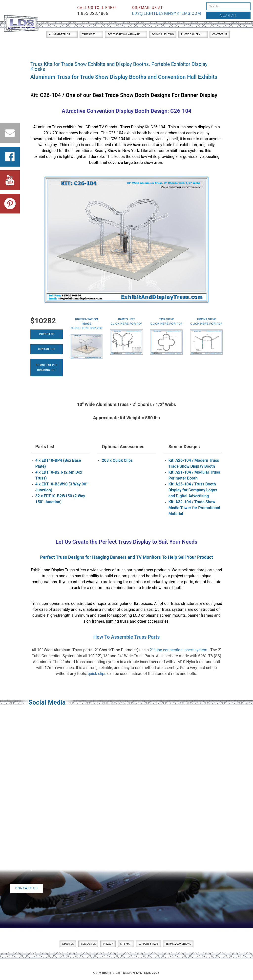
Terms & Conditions (178, 944)
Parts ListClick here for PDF (126, 322)
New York (131, 151)
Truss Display (134, 542)
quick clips (97, 674)
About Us (68, 944)
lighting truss (117, 621)
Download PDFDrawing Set (47, 368)
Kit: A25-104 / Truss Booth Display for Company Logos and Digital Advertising (193, 490)
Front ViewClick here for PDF (206, 322)
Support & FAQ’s (148, 944)
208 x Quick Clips (117, 460)
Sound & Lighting (163, 34)
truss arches (166, 133)
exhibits (70, 127)
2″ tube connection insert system (179, 650)
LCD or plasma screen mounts (159, 615)
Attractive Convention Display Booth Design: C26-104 (126, 111)
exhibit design (46, 157)
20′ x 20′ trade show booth (66, 133)
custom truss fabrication (112, 588)
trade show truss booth (162, 588)
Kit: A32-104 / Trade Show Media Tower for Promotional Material (194, 508)
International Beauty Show (94, 151)
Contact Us (220, 34)
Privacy (108, 944)
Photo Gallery (191, 34)
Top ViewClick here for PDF (166, 322)
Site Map (126, 944)
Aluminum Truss (60, 34)
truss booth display (193, 127)
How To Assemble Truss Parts (126, 637)
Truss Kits (89, 34)
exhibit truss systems (184, 151)
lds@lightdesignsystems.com (167, 13)
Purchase (47, 334)
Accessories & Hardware (124, 34)
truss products (157, 570)
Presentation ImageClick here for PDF (87, 324)
